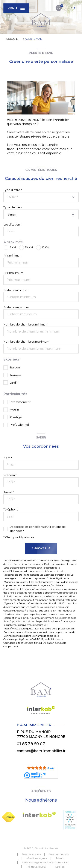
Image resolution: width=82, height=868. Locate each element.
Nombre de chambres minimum (26, 325)
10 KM (29, 247)
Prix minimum (13, 256)
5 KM (13, 247)
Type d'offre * (13, 190)
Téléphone (11, 510)
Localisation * (13, 225)
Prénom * (10, 475)
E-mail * (9, 492)
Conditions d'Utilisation (41, 643)
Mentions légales (37, 858)
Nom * (8, 458)
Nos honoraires (31, 854)
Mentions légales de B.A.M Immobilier (45, 862)
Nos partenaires (59, 854)
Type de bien (13, 207)
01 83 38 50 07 (31, 744)
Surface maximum (16, 307)
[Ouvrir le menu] (16, 8)
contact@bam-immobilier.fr (41, 751)
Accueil (12, 39)
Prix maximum (13, 273)
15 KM (46, 247)
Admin (60, 858)
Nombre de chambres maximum (26, 342)
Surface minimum (16, 290)
